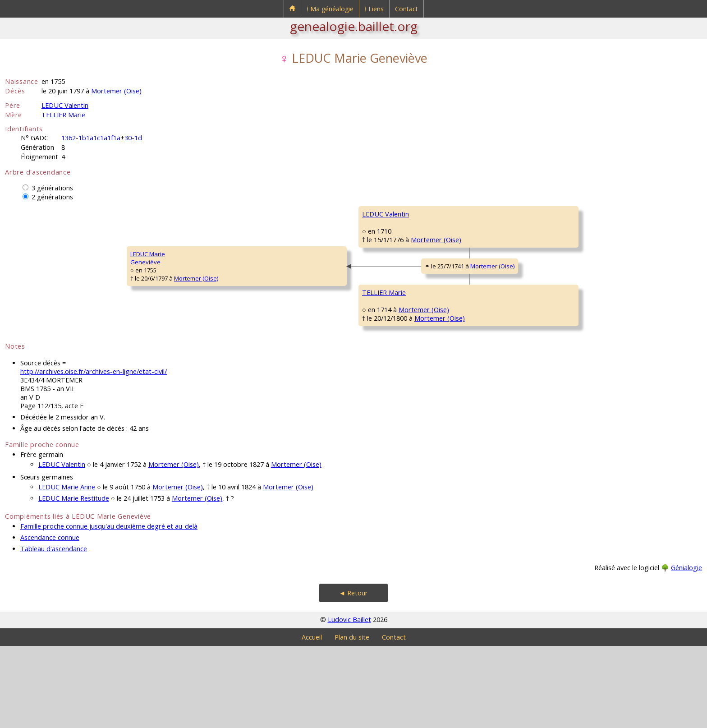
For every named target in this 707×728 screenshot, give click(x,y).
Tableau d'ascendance (54, 631)
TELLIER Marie (63, 115)
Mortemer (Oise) (116, 91)
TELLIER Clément (501, 322)
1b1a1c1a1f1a (99, 138)
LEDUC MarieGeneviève (28, 299)
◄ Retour (353, 675)
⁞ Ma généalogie (330, 9)
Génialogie (686, 650)
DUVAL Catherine (503, 376)
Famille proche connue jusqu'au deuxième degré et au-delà (109, 608)
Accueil (312, 719)
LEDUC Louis (496, 214)
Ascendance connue (50, 620)
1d (138, 138)
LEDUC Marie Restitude (74, 580)
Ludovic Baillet (349, 702)
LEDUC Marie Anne (67, 569)
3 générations (52, 188)
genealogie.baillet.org (354, 26)
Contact (406, 9)
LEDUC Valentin (65, 105)
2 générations (52, 197)
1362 (69, 138)
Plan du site (352, 719)
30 (128, 138)
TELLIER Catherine (503, 268)
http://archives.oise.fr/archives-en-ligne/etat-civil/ (94, 454)
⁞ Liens (374, 9)
